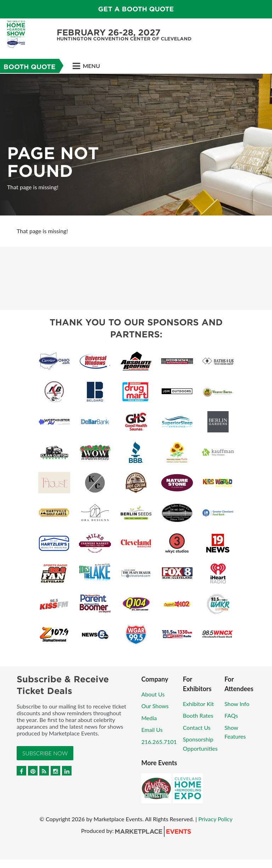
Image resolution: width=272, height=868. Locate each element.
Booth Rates (198, 715)
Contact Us (197, 727)
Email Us (152, 730)
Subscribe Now (45, 753)
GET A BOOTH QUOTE (136, 9)
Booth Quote (30, 67)
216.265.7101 (159, 742)
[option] (136, 145)
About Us (153, 694)
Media (149, 718)
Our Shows (155, 706)
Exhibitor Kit (198, 704)
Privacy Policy (216, 819)
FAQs (231, 715)
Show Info (237, 704)
